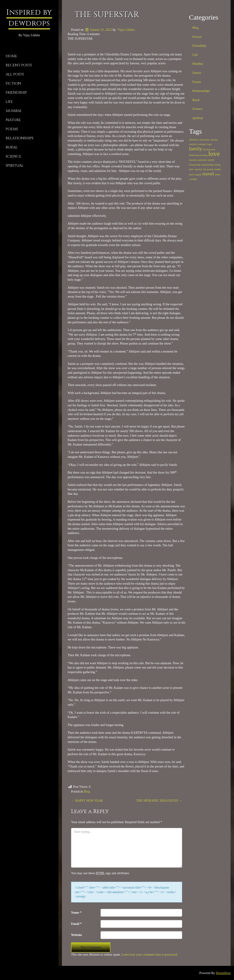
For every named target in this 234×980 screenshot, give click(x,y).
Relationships (20, 138)
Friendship (16, 93)
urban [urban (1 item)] (217, 175)
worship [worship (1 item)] (193, 179)
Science (13, 156)
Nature (13, 120)
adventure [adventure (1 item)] (194, 140)
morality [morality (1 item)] (193, 160)
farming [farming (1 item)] (207, 149)
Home (11, 56)
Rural (12, 147)
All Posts (15, 74)
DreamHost (223, 973)
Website (76, 935)
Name (76, 913)
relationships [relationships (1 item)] (207, 165)
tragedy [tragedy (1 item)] (198, 175)
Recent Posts (19, 65)
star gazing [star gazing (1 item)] (208, 169)
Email (76, 924)
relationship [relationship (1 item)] (195, 165)
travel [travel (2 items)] (208, 174)
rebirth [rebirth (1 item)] (211, 160)
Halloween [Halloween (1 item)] (194, 155)
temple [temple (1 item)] (217, 169)
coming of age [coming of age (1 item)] (205, 144)
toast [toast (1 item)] (191, 175)
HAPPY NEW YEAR (87, 801)
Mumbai (13, 111)
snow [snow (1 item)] (192, 169)
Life (9, 102)
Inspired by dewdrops (29, 18)
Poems (12, 129)
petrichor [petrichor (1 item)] (202, 160)
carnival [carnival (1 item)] (193, 144)
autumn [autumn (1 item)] (214, 140)
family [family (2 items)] (195, 149)
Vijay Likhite (126, 30)
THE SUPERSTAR (107, 15)
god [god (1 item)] (213, 149)
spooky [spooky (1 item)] (198, 169)
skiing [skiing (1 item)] (218, 165)
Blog (87, 792)
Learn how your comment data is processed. (150, 955)
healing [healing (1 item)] (204, 155)
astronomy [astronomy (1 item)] (205, 140)
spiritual (15, 166)
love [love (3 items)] (214, 154)
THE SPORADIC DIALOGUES (159, 801)
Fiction (13, 83)
